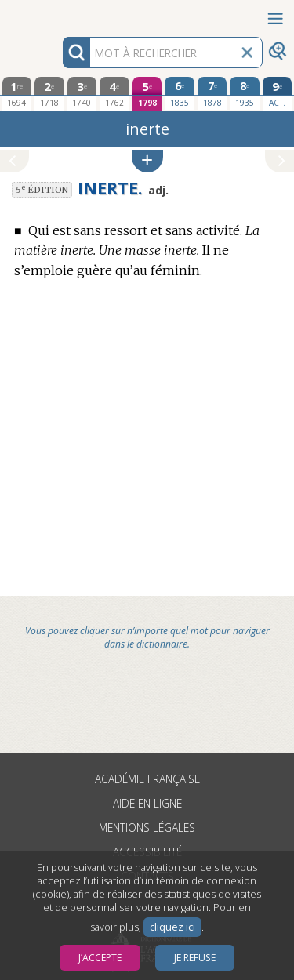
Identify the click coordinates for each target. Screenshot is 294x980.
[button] (147, 161)
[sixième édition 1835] (180, 93)
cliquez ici (172, 927)
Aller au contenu (61, 14)
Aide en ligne (147, 803)
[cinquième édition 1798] (147, 94)
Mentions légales (147, 828)
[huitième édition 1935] (245, 93)
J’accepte (100, 958)
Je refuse (195, 958)
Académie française (147, 779)
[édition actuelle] (278, 94)
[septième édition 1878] (212, 93)
